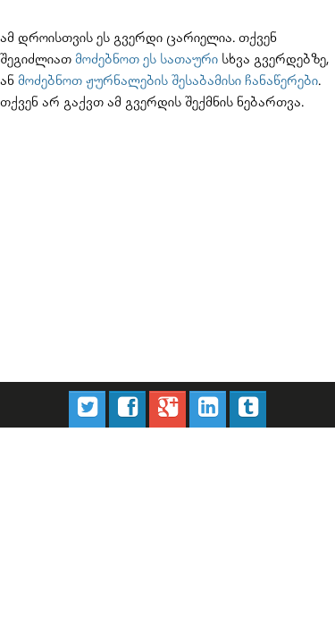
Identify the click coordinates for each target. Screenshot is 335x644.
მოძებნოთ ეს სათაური (59, 54)
